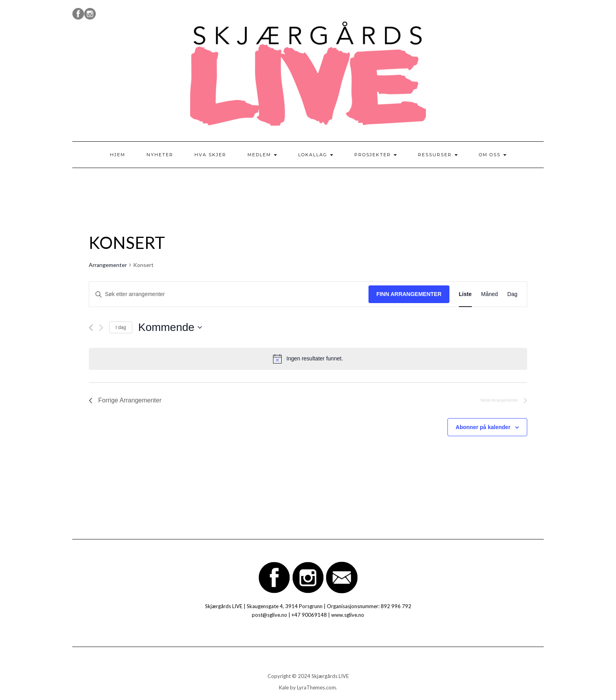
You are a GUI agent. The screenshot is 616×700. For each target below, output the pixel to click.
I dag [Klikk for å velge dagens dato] (121, 327)
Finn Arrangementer (409, 294)
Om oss (493, 155)
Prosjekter (376, 155)
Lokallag (316, 155)
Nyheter (160, 155)
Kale (284, 687)
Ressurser (438, 155)
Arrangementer (108, 265)
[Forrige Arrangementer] (91, 328)
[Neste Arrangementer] (101, 328)
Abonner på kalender (483, 427)
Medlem (262, 155)
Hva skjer (210, 155)
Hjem (118, 155)
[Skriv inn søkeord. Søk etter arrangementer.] (229, 294)
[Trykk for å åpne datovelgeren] (170, 327)
